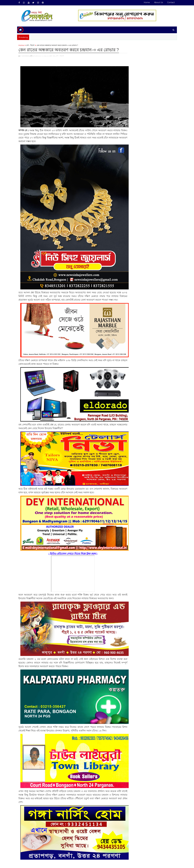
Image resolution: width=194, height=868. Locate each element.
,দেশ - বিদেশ (61, 56)
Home (146, 2)
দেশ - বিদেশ (31, 45)
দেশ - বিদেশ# (31, 853)
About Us (157, 2)
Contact (170, 2)
